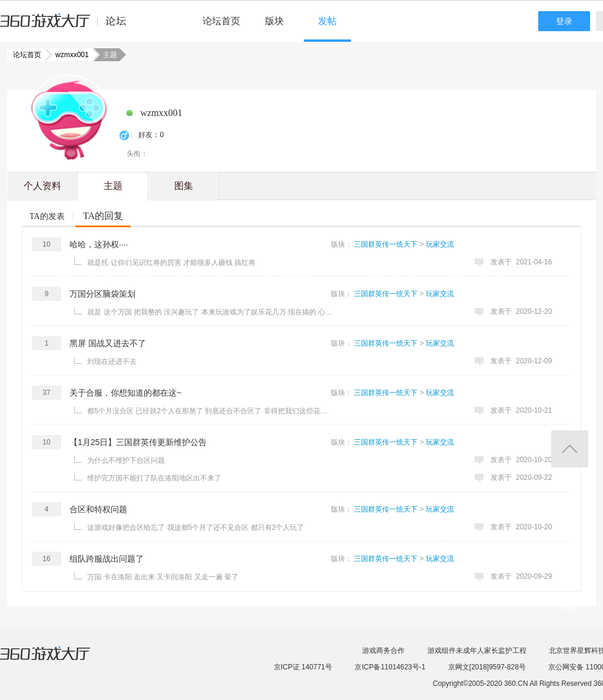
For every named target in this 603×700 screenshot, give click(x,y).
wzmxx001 (69, 55)
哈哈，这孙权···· (99, 244)
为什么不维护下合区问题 (126, 460)
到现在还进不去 (112, 361)
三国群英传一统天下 (386, 244)
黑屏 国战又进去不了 (108, 343)
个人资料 (42, 186)
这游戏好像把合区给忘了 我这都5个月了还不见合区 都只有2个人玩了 (196, 528)
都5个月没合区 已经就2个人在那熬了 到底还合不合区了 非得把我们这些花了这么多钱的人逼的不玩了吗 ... (210, 411)
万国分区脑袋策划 (102, 294)
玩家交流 (440, 244)
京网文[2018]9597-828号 (487, 667)
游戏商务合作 (383, 651)
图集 (184, 186)
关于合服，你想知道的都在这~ (125, 393)
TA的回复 (103, 216)
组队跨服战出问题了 (107, 559)
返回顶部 (570, 449)
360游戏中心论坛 (68, 26)
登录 (564, 21)
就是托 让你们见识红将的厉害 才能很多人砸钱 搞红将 (171, 263)
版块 (274, 21)
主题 (113, 186)
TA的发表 (47, 216)
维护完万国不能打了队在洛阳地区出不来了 (154, 478)
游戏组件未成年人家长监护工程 (477, 651)
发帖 (327, 21)
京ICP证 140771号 (303, 667)
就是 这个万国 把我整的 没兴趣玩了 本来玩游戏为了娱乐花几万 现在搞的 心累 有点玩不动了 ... (210, 312)
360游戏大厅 (57, 661)
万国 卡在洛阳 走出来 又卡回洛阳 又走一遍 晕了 (163, 577)
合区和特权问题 (98, 509)
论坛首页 (221, 21)
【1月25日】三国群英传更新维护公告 (138, 442)
